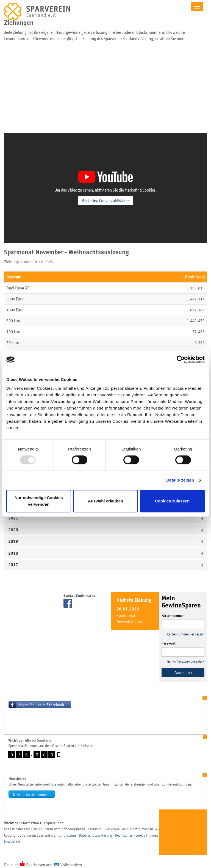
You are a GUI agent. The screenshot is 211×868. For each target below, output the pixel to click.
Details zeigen (180, 480)
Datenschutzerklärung (95, 835)
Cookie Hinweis (147, 835)
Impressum (68, 835)
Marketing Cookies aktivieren (105, 201)
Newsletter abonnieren (32, 794)
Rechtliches (124, 835)
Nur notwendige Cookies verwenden (39, 501)
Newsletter (12, 842)
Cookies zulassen (172, 501)
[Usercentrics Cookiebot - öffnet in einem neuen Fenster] (181, 360)
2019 (13, 541)
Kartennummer (173, 616)
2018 (13, 553)
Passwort (169, 643)
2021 (13, 518)
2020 (13, 530)
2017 (13, 565)
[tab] (105, 518)
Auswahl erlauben (105, 501)
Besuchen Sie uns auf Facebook (40, 705)
